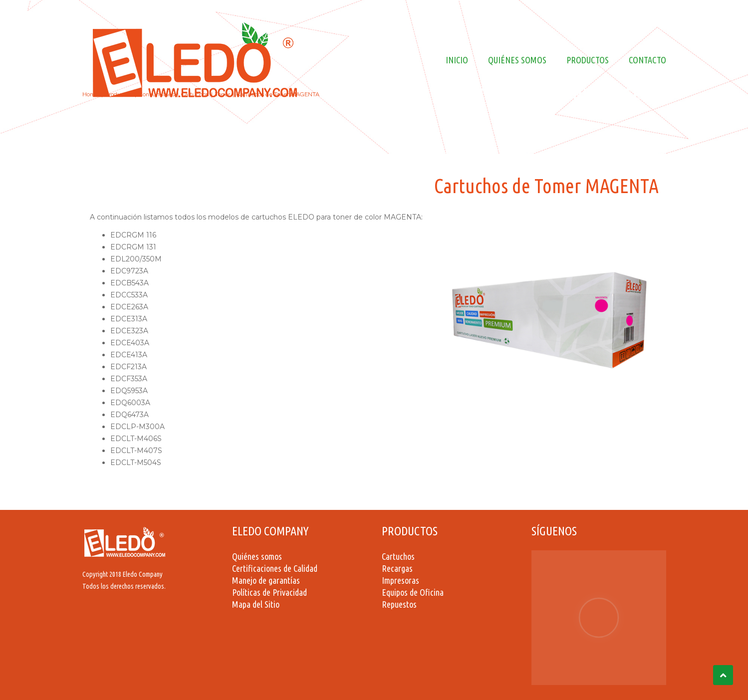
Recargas (397, 568)
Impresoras (400, 580)
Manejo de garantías (266, 580)
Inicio (457, 60)
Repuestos (399, 604)
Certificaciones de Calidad (275, 568)
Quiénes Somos (517, 60)
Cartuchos (398, 556)
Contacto (647, 60)
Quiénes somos (257, 556)
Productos (588, 60)
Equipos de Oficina (413, 592)
